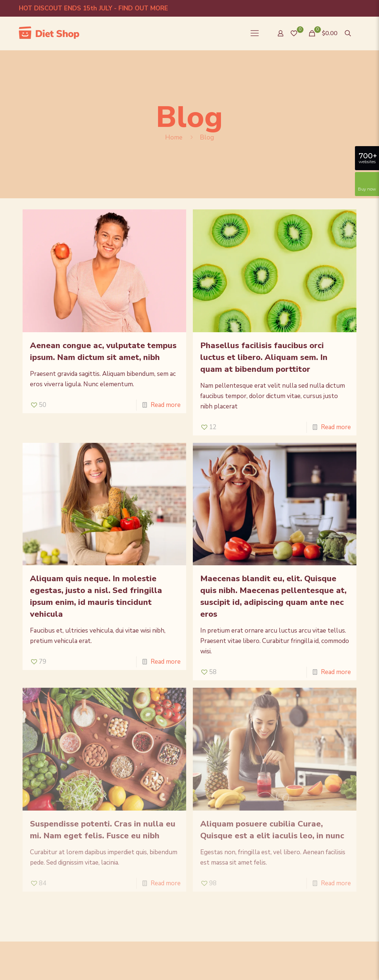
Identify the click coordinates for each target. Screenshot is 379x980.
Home (174, 137)
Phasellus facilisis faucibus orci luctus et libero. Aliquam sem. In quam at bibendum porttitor (264, 357)
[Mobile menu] (255, 33)
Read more (166, 405)
